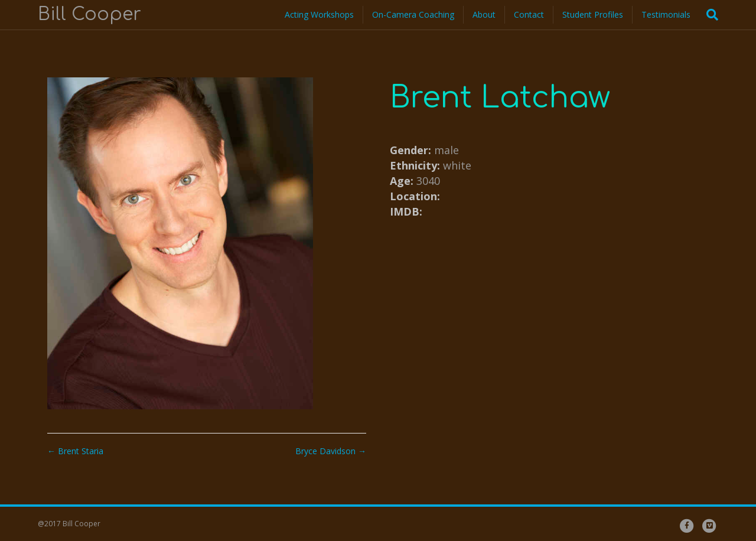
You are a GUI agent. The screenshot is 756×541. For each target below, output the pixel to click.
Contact (529, 14)
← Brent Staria (75, 451)
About (484, 14)
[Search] (709, 15)
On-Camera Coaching (413, 14)
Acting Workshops (319, 14)
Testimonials (666, 14)
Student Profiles (593, 14)
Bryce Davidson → (331, 451)
